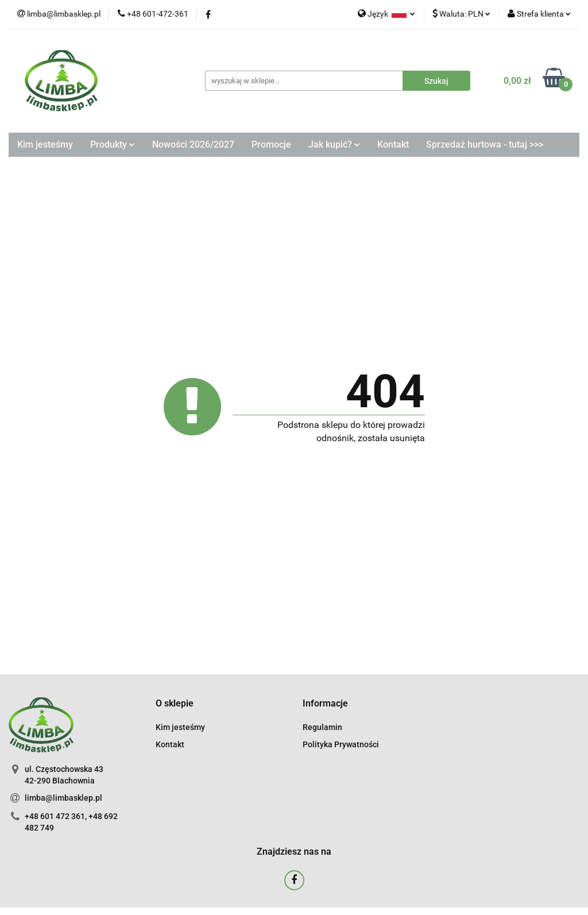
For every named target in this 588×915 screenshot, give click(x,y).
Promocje (271, 144)
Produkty (113, 144)
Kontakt (393, 144)
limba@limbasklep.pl (63, 798)
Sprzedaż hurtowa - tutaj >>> (485, 144)
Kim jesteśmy (45, 144)
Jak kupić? (334, 144)
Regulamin (322, 727)
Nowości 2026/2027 (193, 144)
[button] (175, 704)
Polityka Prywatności (341, 744)
